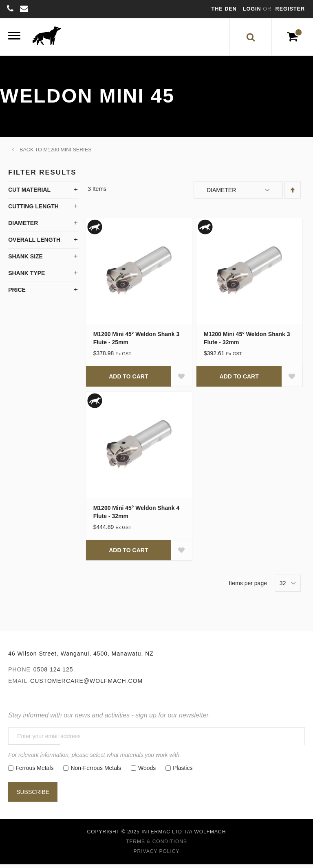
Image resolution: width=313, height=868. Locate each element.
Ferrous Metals (34, 772)
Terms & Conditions (156, 845)
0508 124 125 (53, 673)
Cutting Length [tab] (33, 210)
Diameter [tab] (23, 226)
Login (253, 9)
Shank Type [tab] (26, 276)
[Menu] (14, 38)
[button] (181, 380)
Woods (147, 772)
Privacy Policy (157, 855)
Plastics (183, 772)
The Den (224, 9)
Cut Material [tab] (29, 193)
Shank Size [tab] (25, 260)
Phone (19, 673)
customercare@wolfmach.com (86, 684)
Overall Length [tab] (34, 243)
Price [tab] (17, 293)
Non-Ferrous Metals (96, 772)
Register (290, 9)
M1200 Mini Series (67, 153)
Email (18, 684)
